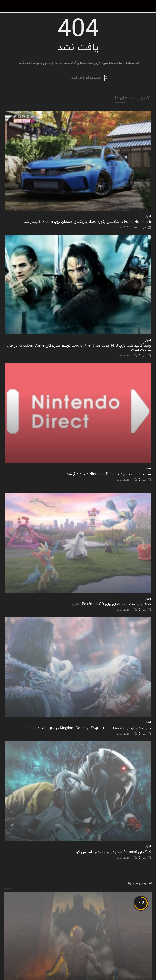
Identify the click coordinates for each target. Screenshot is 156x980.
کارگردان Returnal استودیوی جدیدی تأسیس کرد (113, 852)
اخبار (148, 216)
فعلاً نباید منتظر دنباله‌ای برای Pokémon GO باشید (111, 604)
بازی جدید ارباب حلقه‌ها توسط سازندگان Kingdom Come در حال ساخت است (89, 728)
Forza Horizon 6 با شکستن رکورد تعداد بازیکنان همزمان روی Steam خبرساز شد (87, 222)
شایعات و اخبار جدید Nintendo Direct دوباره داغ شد (109, 474)
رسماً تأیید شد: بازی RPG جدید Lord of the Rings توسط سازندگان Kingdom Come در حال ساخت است (79, 348)
